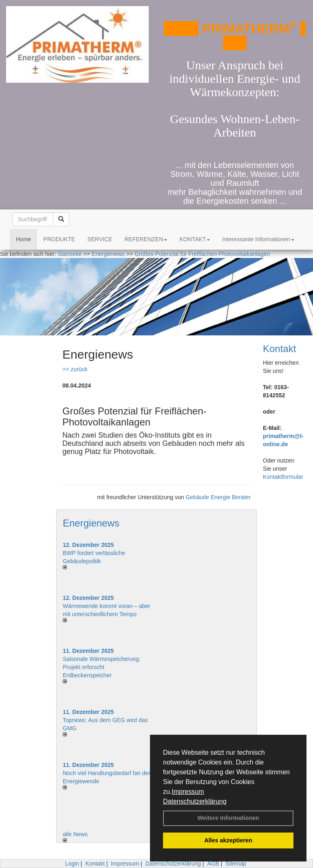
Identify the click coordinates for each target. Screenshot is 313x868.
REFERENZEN (146, 239)
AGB (213, 864)
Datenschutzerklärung (195, 801)
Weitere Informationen (228, 818)
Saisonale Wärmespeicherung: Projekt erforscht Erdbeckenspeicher (102, 667)
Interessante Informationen (258, 239)
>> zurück (75, 369)
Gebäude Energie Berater (218, 497)
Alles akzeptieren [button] (228, 840)
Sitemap (236, 864)
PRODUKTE (59, 239)
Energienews (91, 523)
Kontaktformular (283, 477)
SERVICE (100, 239)
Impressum (188, 792)
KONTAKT (195, 239)
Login (72, 864)
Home (23, 239)
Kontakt (279, 349)
